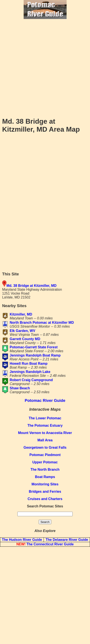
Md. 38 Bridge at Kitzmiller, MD (31, 286)
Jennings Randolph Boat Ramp (35, 355)
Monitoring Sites (45, 484)
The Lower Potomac (45, 418)
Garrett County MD (25, 339)
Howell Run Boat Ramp (29, 364)
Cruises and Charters (45, 499)
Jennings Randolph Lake (30, 372)
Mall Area (45, 440)
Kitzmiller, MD (21, 314)
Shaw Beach (20, 388)
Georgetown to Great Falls (45, 447)
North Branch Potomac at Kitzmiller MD (42, 323)
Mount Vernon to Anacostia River (45, 433)
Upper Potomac (45, 462)
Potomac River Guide (45, 400)
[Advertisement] (45, 68)
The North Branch (45, 470)
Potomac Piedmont (45, 455)
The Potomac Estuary (45, 425)
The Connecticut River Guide (45, 544)
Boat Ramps (45, 477)
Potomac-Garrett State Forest (34, 347)
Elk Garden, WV (22, 331)
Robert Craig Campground (31, 380)
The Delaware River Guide (67, 540)
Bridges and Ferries (45, 492)
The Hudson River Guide (22, 540)
